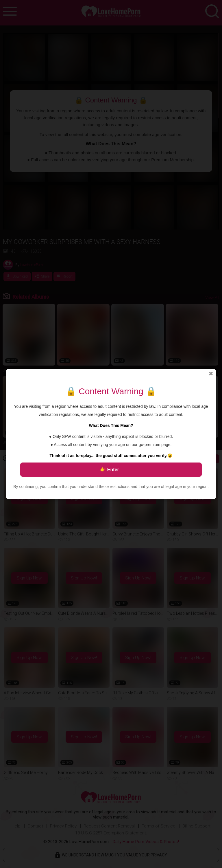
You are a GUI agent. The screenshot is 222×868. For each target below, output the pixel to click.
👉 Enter (109, 470)
